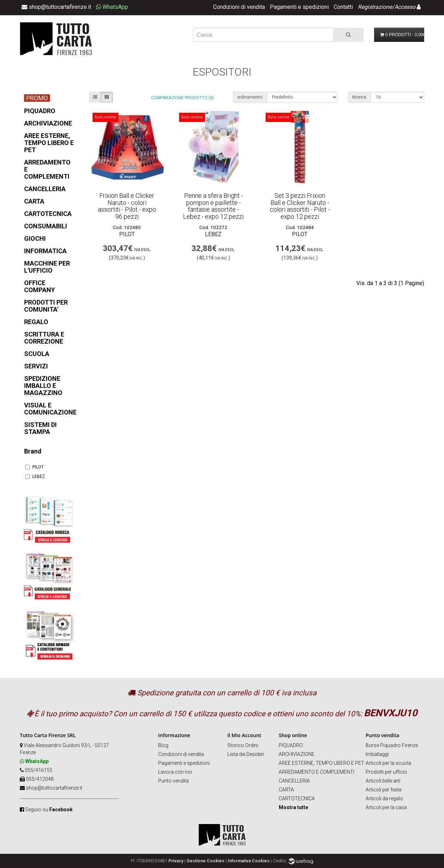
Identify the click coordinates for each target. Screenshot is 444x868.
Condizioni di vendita (239, 7)
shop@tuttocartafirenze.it (54, 788)
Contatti (343, 7)
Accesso (405, 7)
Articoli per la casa (386, 807)
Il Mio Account (244, 735)
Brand (33, 451)
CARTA (286, 790)
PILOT (34, 467)
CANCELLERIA (294, 781)
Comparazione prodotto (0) (182, 98)
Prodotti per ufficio (386, 772)
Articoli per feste (384, 790)
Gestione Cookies (206, 861)
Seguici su (49, 809)
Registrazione (375, 7)
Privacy (176, 861)
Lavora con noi (175, 772)
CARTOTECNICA (297, 799)
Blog (163, 745)
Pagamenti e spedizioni (299, 7)
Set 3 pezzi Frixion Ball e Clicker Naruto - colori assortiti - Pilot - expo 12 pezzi (300, 206)
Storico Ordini (243, 745)
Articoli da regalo (384, 799)
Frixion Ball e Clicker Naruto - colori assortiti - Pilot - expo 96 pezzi (127, 206)
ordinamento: (250, 97)
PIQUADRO (291, 745)
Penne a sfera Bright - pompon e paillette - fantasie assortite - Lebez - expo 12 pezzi (213, 206)
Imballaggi (377, 754)
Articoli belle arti (383, 781)
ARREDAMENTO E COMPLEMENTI (317, 772)
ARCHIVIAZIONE (297, 754)
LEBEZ (35, 477)
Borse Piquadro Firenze (392, 745)
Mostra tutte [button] (293, 807)
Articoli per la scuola (388, 763)
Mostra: (360, 97)
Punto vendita (173, 781)
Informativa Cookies (249, 861)
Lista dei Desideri (246, 754)
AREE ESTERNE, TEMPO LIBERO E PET (321, 763)
